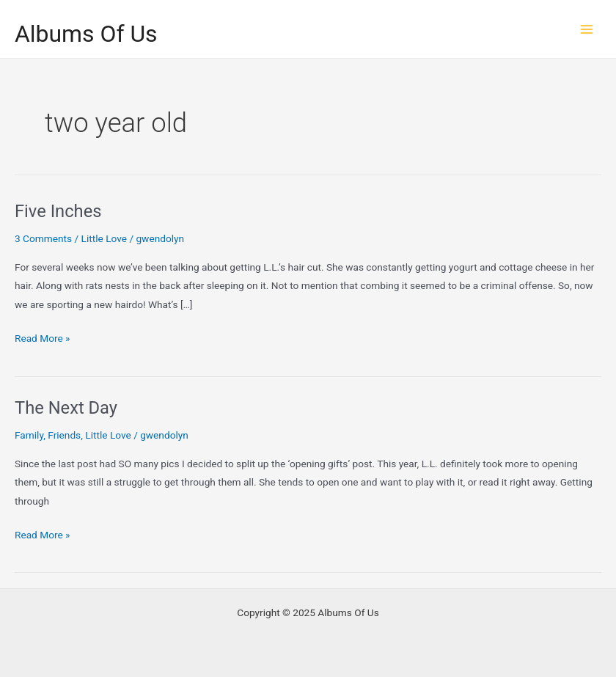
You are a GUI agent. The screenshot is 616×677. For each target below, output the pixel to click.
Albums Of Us (86, 34)
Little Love (104, 238)
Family (29, 435)
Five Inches (58, 211)
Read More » (43, 338)
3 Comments (43, 238)
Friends (64, 435)
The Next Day (66, 408)
